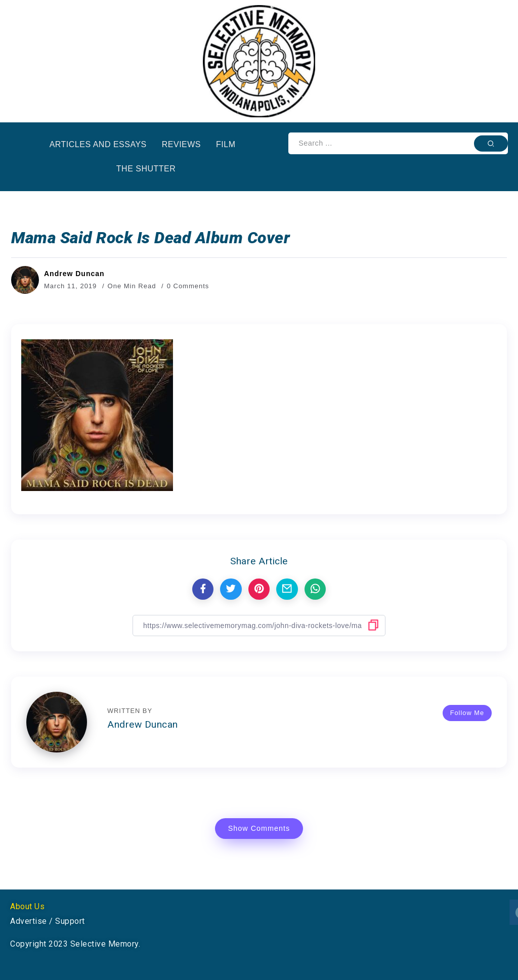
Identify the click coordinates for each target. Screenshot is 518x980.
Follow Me (467, 713)
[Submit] (491, 143)
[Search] (398, 143)
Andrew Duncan (74, 274)
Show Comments (259, 828)
